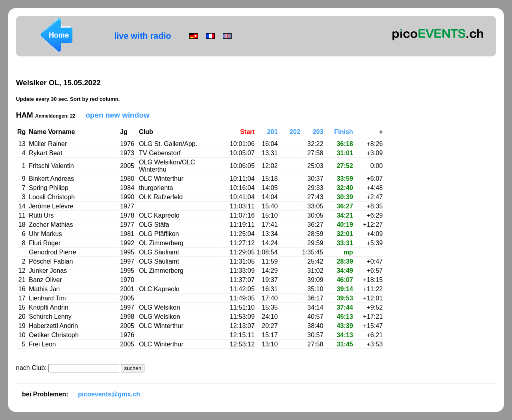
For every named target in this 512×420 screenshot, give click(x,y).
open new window (118, 115)
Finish (344, 132)
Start (247, 132)
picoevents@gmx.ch (109, 394)
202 (295, 132)
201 (273, 132)
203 (318, 132)
